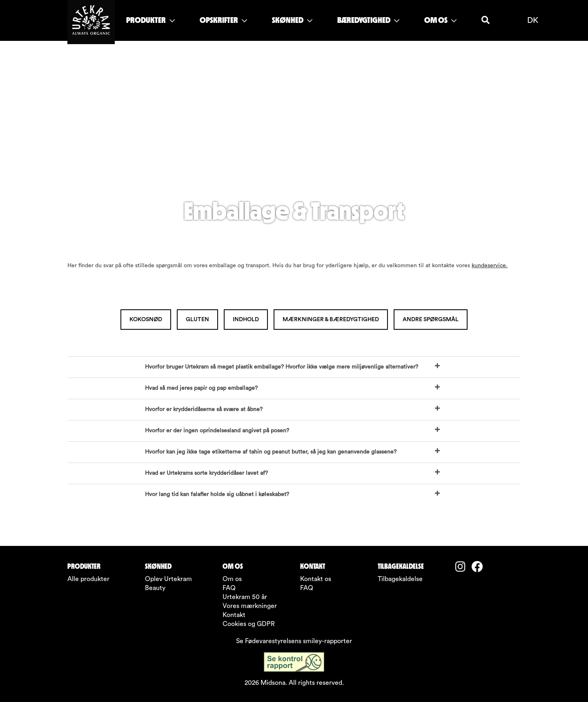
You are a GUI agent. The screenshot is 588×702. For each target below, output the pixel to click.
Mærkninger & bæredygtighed (331, 320)
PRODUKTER (150, 20)
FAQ (229, 588)
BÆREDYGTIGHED (368, 20)
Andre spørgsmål (431, 320)
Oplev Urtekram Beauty (168, 584)
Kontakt (234, 615)
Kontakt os (316, 579)
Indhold (246, 320)
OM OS (440, 20)
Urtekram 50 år (245, 597)
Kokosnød (146, 320)
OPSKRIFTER (223, 20)
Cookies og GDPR (249, 624)
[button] (294, 367)
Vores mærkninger (250, 606)
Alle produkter (88, 579)
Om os (232, 579)
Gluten (197, 320)
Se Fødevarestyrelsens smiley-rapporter (294, 641)
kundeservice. (490, 266)
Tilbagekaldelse (400, 579)
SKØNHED (292, 20)
